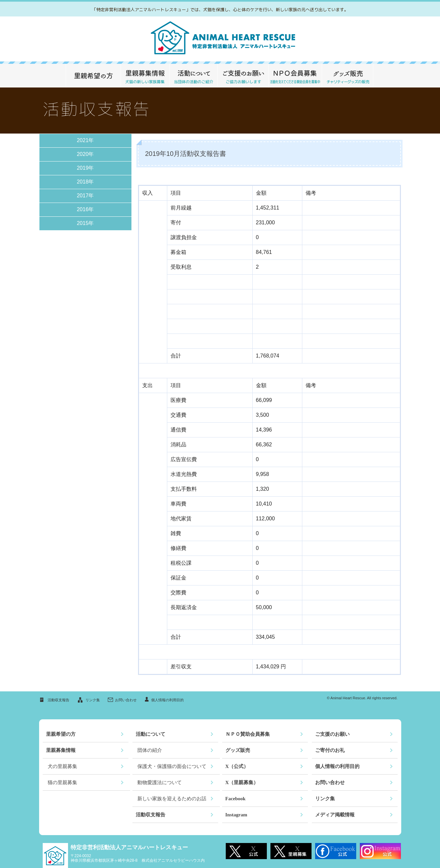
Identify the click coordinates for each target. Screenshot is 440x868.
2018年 (85, 182)
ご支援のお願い (243, 76)
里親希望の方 (93, 76)
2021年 (85, 140)
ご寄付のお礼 (330, 750)
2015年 (85, 223)
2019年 (85, 168)
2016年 (85, 209)
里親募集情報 (145, 76)
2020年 (85, 154)
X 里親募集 (291, 851)
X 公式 (246, 851)
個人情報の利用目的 (167, 700)
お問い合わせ (126, 700)
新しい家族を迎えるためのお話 (172, 799)
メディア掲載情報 (335, 815)
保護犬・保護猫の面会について (172, 766)
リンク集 (93, 700)
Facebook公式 (336, 851)
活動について (193, 76)
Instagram (236, 815)
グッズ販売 (347, 76)
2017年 (85, 196)
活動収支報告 (58, 700)
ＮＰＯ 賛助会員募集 (295, 76)
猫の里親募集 (62, 782)
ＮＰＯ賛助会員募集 (248, 734)
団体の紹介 (150, 750)
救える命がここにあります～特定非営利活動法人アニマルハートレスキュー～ (220, 39)
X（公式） (237, 766)
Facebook (236, 799)
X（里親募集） (242, 782)
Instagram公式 (380, 851)
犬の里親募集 (62, 766)
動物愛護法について (160, 782)
